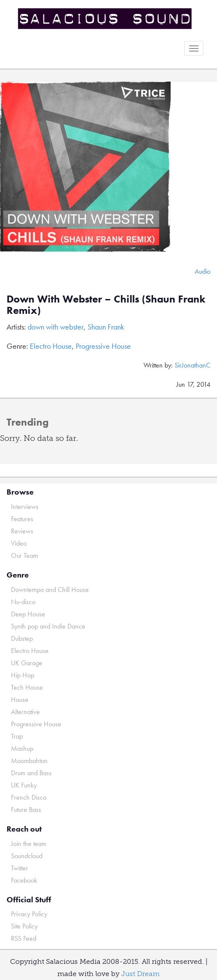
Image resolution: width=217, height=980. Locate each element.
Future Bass (26, 810)
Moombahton (29, 761)
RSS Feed (24, 938)
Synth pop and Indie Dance (48, 626)
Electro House (51, 346)
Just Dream (140, 974)
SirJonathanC (192, 365)
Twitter (19, 868)
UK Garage (27, 663)
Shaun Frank (106, 327)
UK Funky (24, 785)
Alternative (25, 712)
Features (22, 519)
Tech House (27, 687)
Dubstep (22, 638)
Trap (17, 736)
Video (19, 543)
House (20, 700)
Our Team (24, 555)
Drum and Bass (31, 773)
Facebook (24, 880)
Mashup (22, 748)
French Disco (29, 797)
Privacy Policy (29, 914)
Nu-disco (23, 602)
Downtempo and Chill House (50, 590)
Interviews (25, 507)
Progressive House (103, 346)
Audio (203, 271)
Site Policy (24, 926)
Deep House (28, 614)
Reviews (22, 531)
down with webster (56, 327)
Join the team (29, 844)
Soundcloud (27, 856)
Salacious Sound (105, 19)
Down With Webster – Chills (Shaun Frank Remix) (106, 304)
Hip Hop (23, 675)
